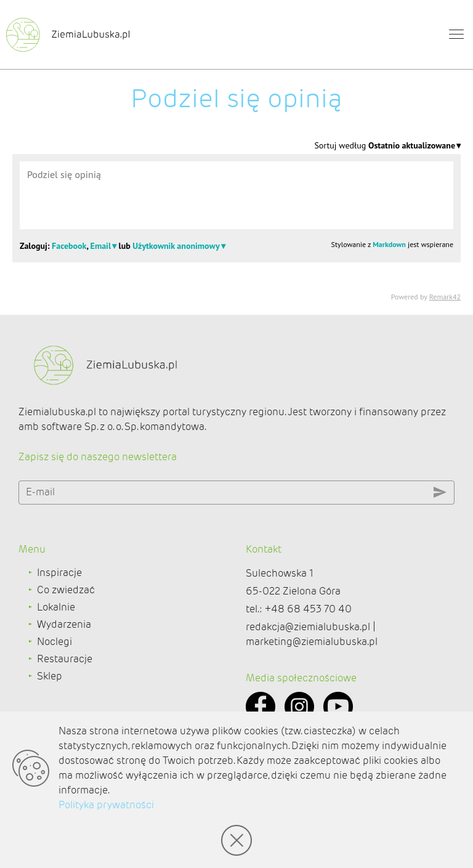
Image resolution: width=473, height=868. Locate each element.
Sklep (50, 676)
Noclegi (55, 642)
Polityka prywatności (106, 805)
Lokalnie (56, 607)
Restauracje (65, 659)
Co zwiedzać (66, 590)
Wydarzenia (64, 624)
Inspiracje (59, 573)
